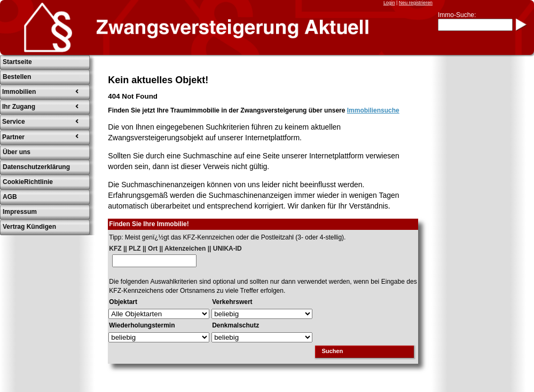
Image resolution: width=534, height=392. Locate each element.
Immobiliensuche (373, 110)
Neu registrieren (416, 3)
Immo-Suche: (457, 15)
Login (389, 3)
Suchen (332, 351)
